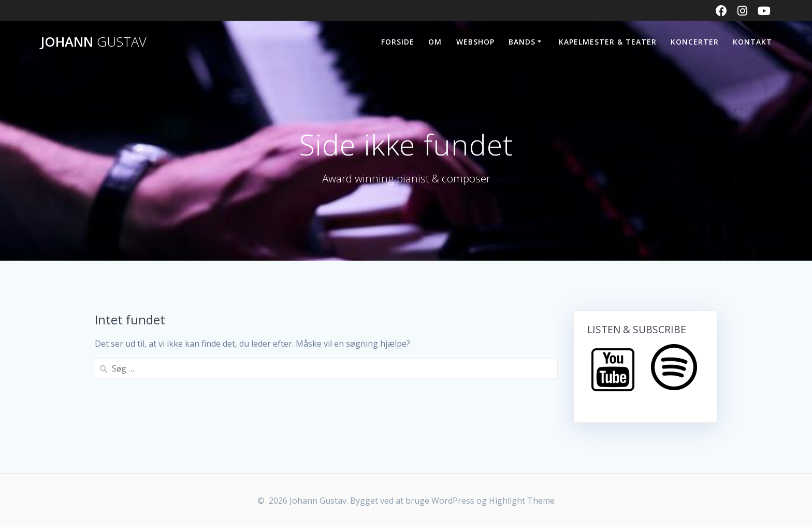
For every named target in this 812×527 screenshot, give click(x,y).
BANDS (522, 42)
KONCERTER (695, 42)
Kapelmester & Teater (608, 42)
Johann (93, 42)
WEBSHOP (475, 42)
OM (435, 42)
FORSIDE (398, 42)
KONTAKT (752, 42)
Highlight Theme (522, 501)
